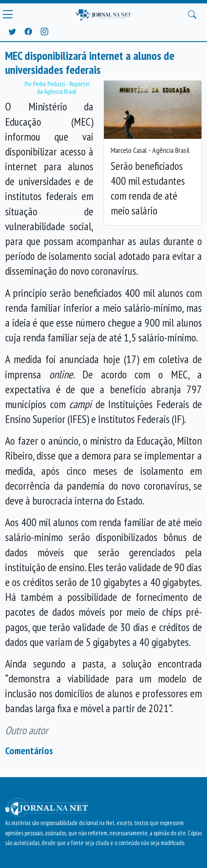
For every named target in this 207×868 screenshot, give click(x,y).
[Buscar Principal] (192, 14)
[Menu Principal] (8, 14)
